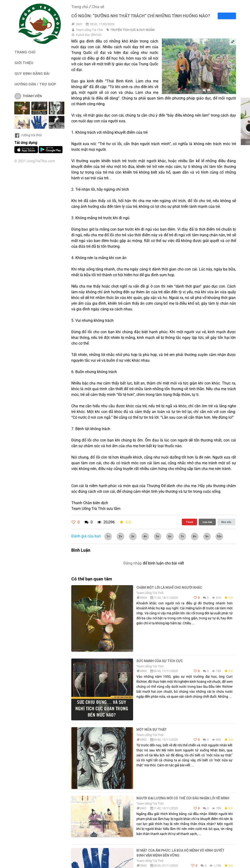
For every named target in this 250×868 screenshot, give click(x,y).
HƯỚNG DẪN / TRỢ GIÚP (35, 84)
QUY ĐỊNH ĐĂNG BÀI (32, 74)
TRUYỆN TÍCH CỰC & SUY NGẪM (132, 30)
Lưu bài (207, 522)
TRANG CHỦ (25, 52)
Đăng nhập (133, 563)
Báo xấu (226, 522)
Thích (190, 522)
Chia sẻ (98, 7)
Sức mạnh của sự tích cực (160, 661)
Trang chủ (80, 7)
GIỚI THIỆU (24, 63)
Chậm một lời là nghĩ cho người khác (169, 588)
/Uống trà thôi (28, 135)
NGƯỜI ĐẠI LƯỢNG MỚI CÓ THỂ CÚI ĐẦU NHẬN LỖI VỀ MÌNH (183, 798)
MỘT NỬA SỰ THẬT (152, 730)
